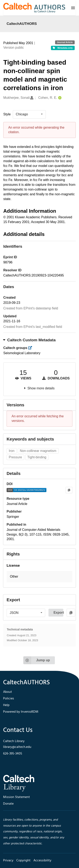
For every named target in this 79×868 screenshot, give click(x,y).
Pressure (15, 457)
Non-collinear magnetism (38, 451)
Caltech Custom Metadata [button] (29, 340)
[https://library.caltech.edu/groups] (31, 348)
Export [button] (58, 613)
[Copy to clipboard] (69, 490)
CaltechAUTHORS (22, 24)
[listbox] (29, 114)
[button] (39, 577)
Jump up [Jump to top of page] (37, 660)
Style (7, 114)
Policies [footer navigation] (9, 699)
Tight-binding (37, 457)
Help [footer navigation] (6, 705)
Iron (12, 451)
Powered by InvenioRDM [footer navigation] (21, 712)
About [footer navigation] (8, 692)
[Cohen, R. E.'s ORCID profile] (59, 98)
